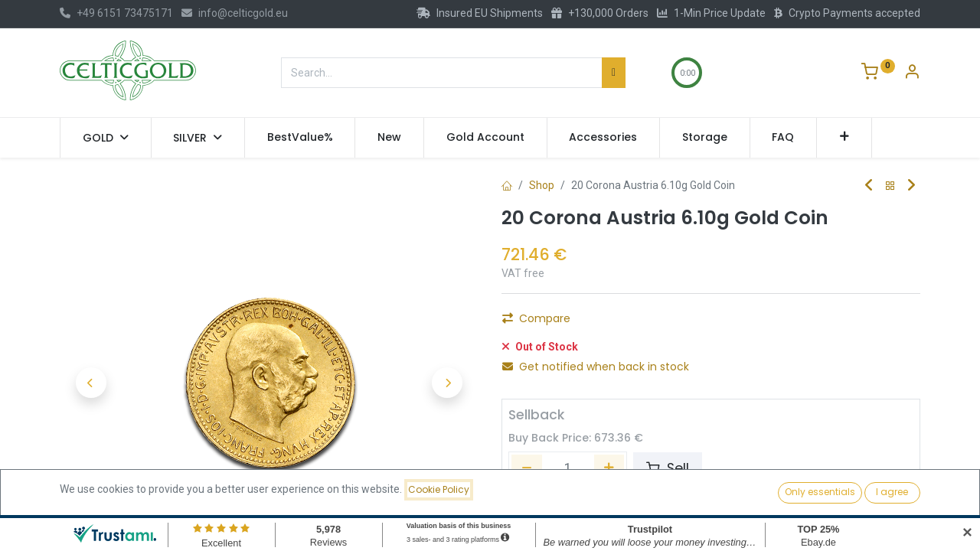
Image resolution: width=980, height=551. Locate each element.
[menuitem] (300, 138)
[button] (844, 138)
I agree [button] (892, 492)
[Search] (614, 73)
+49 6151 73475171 (116, 13)
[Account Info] (912, 73)
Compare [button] (536, 318)
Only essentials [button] (820, 492)
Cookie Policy (439, 489)
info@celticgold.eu (235, 13)
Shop (542, 185)
